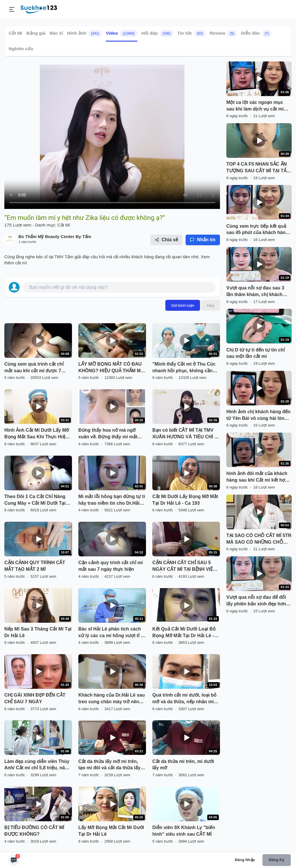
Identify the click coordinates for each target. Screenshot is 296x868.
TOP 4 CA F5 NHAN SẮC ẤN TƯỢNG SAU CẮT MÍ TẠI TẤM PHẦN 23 (258, 168)
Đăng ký (276, 860)
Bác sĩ (56, 33)
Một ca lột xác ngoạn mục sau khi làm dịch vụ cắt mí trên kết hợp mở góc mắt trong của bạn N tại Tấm (255, 106)
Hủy (211, 305)
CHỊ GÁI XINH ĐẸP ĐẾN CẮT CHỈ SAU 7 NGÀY (35, 698)
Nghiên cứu (21, 49)
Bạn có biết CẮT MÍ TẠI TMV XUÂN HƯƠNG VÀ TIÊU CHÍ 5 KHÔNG (185, 434)
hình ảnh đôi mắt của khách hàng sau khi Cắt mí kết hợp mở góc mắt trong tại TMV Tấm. (257, 477)
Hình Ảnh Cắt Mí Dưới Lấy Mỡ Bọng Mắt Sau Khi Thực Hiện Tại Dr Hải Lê (37, 434)
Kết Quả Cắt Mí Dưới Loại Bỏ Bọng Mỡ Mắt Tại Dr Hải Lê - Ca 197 (184, 633)
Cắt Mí (15, 33)
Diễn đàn (256, 33)
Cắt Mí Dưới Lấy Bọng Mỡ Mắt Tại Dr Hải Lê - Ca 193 (185, 500)
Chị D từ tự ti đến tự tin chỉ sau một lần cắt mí (256, 353)
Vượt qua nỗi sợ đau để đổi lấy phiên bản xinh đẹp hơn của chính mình (256, 601)
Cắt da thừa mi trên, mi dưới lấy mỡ (183, 765)
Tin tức (191, 33)
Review (223, 33)
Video (122, 33)
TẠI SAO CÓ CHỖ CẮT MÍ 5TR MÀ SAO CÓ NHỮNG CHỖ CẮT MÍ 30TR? (259, 539)
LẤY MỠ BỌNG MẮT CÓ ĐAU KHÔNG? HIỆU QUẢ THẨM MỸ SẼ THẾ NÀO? (111, 368)
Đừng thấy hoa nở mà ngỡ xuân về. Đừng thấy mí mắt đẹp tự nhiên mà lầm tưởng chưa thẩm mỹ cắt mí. (108, 434)
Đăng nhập (245, 860)
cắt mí (21, 263)
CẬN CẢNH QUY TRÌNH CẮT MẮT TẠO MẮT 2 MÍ (35, 566)
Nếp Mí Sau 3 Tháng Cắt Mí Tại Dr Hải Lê (38, 632)
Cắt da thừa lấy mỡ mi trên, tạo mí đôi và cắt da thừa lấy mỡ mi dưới (109, 765)
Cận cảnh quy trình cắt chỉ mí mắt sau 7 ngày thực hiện (111, 566)
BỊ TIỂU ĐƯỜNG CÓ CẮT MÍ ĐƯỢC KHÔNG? (34, 831)
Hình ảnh (84, 33)
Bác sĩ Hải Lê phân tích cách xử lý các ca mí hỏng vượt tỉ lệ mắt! (111, 633)
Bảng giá (36, 33)
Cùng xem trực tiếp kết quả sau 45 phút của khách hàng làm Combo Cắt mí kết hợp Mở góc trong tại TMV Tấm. (257, 230)
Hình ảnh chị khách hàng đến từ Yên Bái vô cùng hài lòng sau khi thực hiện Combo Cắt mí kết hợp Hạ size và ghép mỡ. (258, 416)
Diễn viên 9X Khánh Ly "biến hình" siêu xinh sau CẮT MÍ (184, 831)
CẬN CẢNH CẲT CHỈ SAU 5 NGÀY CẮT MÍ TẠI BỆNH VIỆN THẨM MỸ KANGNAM (184, 566)
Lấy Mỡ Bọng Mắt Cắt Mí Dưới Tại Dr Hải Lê (111, 831)
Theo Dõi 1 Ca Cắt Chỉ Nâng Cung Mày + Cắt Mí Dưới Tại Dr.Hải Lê (35, 500)
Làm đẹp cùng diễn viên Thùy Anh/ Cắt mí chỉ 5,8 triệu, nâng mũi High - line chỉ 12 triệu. (37, 765)
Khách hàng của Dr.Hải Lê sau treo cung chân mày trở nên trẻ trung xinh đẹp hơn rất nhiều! (112, 699)
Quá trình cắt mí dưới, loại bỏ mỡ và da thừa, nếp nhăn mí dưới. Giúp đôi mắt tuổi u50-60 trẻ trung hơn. (186, 699)
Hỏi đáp (157, 33)
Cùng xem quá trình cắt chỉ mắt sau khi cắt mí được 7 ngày (34, 368)
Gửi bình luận (183, 305)
